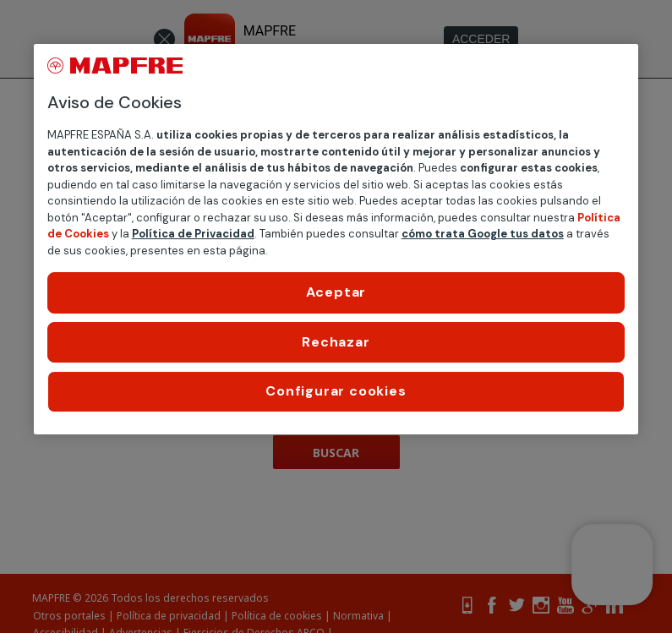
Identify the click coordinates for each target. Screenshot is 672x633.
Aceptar (336, 292)
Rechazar (336, 342)
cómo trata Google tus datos (483, 234)
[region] (336, 239)
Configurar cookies (336, 391)
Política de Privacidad (193, 234)
